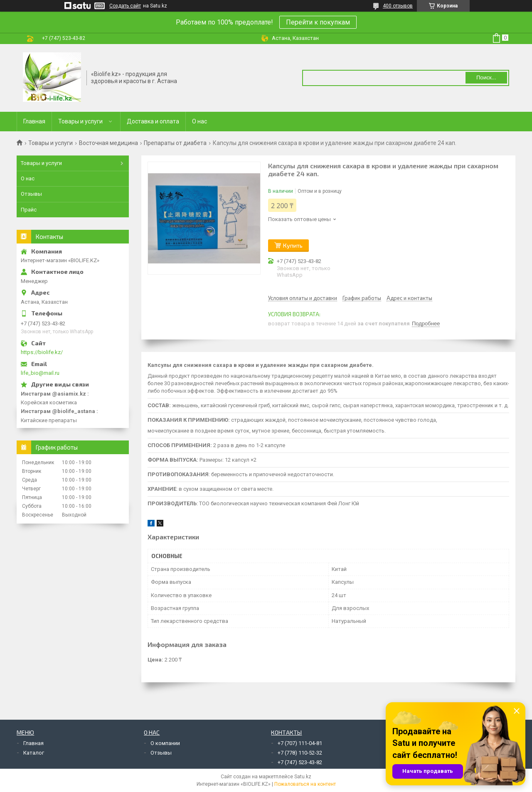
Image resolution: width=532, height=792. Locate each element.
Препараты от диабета (175, 143)
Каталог (34, 753)
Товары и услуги (80, 121)
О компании (165, 743)
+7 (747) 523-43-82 (300, 762)
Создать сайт (125, 6)
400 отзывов (398, 6)
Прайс (29, 210)
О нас (199, 121)
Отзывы (31, 194)
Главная (34, 121)
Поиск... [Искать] (486, 77)
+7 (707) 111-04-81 (300, 743)
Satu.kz (303, 777)
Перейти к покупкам (318, 22)
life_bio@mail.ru (40, 373)
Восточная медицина (108, 143)
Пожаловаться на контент (305, 784)
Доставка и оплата (153, 121)
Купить (293, 245)
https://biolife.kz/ (42, 352)
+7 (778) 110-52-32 (300, 753)
